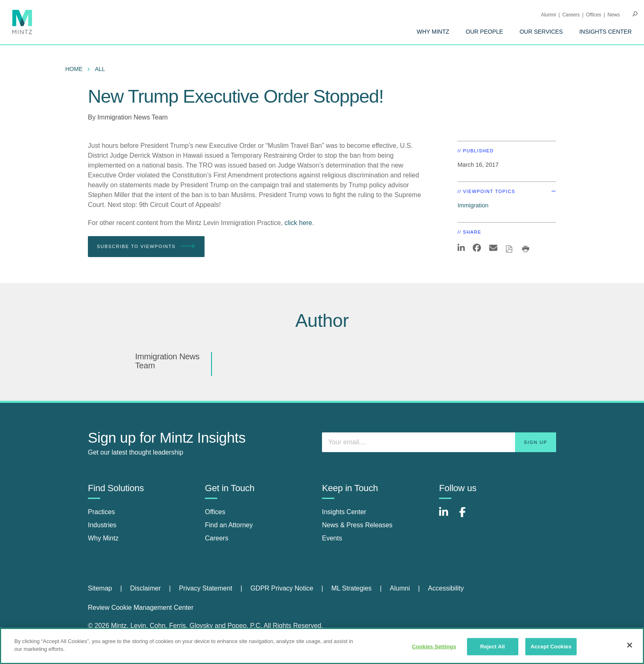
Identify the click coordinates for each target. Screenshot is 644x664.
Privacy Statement (206, 588)
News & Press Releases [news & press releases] (357, 525)
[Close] (630, 645)
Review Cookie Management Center (141, 608)
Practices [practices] (101, 512)
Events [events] (332, 538)
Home (74, 69)
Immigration (473, 205)
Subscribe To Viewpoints (146, 247)
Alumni (549, 15)
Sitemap (100, 588)
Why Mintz (433, 32)
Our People (484, 32)
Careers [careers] (217, 538)
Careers (571, 15)
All (100, 69)
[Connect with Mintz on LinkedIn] (447, 516)
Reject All (492, 647)
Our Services (541, 32)
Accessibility (446, 588)
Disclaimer (146, 588)
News (614, 15)
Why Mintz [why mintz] (103, 538)
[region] (322, 646)
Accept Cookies (551, 647)
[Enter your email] (439, 442)
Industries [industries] (102, 525)
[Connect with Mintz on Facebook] (467, 516)
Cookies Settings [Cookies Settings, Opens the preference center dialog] (434, 647)
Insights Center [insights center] (344, 512)
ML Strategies (352, 588)
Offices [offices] (215, 512)
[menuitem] (433, 32)
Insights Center (605, 32)
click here (298, 223)
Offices (594, 15)
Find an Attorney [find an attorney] (229, 525)
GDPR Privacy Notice (282, 588)
